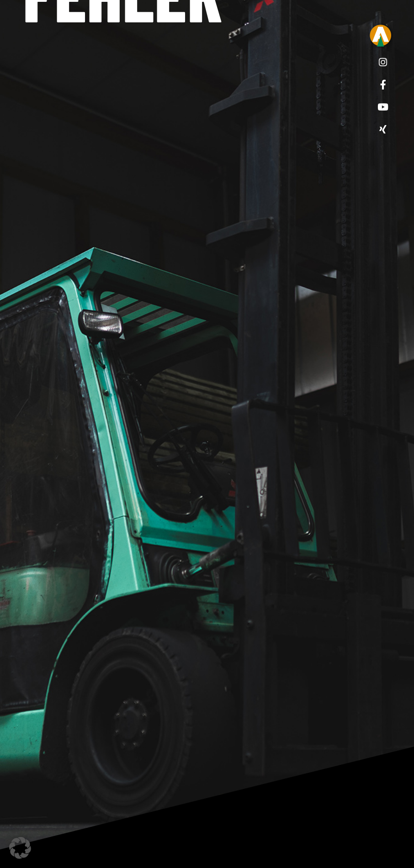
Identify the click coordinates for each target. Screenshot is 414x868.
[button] (20, 848)
